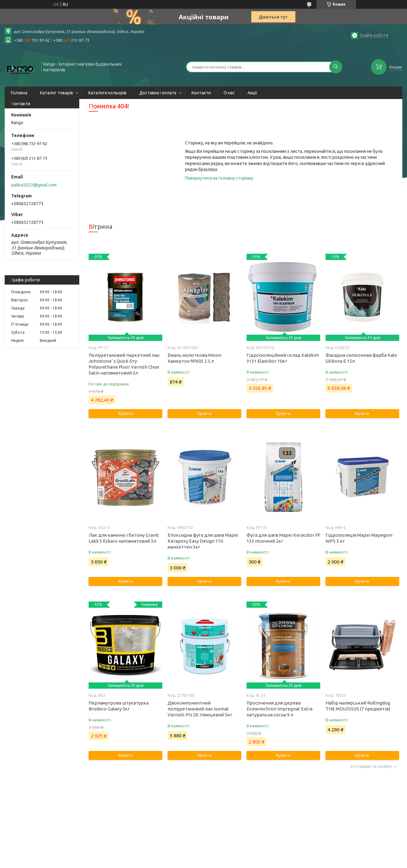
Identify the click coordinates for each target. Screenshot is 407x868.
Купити (126, 413)
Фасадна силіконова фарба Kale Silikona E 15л (361, 358)
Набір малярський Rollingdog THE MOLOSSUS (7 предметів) (358, 706)
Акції (252, 93)
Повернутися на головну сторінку (219, 178)
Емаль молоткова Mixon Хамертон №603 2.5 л (194, 358)
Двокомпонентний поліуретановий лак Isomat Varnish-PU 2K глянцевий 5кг (200, 709)
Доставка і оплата (158, 93)
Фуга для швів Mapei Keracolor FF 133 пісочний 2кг (283, 538)
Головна (19, 93)
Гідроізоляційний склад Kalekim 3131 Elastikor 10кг (283, 358)
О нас (229, 93)
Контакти (201, 93)
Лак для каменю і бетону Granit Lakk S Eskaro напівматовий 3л (124, 538)
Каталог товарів (57, 93)
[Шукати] (336, 67)
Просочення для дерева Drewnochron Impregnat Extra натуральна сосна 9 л (280, 709)
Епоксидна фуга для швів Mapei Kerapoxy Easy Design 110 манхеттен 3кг (203, 541)
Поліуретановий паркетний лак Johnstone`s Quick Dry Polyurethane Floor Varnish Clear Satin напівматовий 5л (124, 364)
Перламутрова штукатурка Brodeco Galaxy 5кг (119, 706)
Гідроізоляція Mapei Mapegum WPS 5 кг (359, 538)
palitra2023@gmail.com (34, 185)
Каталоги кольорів (107, 93)
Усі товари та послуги (371, 766)
